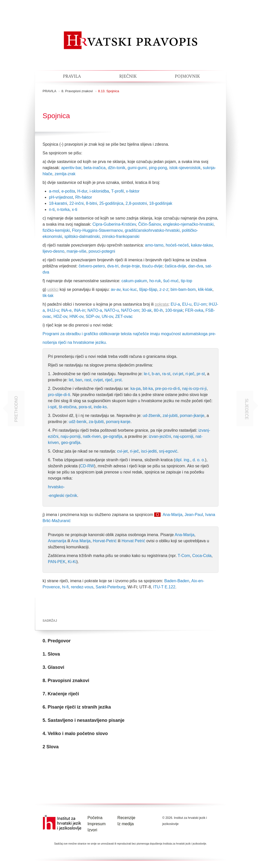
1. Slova (51, 654)
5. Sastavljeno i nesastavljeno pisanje (83, 720)
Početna (95, 818)
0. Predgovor (57, 641)
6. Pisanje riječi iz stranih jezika (77, 707)
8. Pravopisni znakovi (77, 91)
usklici (53, 289)
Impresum (96, 824)
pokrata (161, 304)
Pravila (72, 76)
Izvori (92, 830)
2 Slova (51, 747)
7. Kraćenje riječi (61, 694)
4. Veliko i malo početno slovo (75, 734)
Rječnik (128, 76)
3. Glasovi (53, 667)
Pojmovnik (187, 76)
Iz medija (126, 824)
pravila (49, 91)
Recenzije (126, 818)
